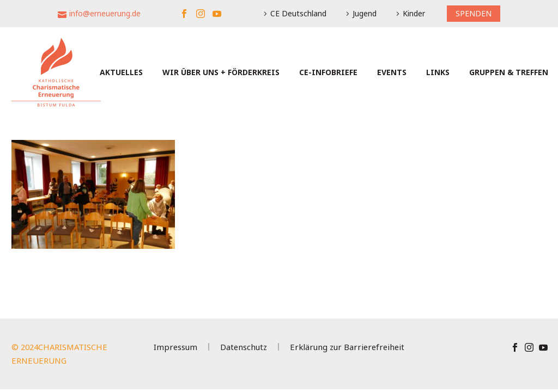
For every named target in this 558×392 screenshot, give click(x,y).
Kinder (414, 13)
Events (392, 72)
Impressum (175, 347)
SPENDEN (474, 13)
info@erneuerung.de (105, 13)
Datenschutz (244, 347)
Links (438, 72)
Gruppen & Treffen (509, 72)
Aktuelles (121, 72)
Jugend (365, 13)
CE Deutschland (298, 13)
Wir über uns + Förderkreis (221, 72)
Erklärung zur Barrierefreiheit (347, 347)
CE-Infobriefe (328, 72)
